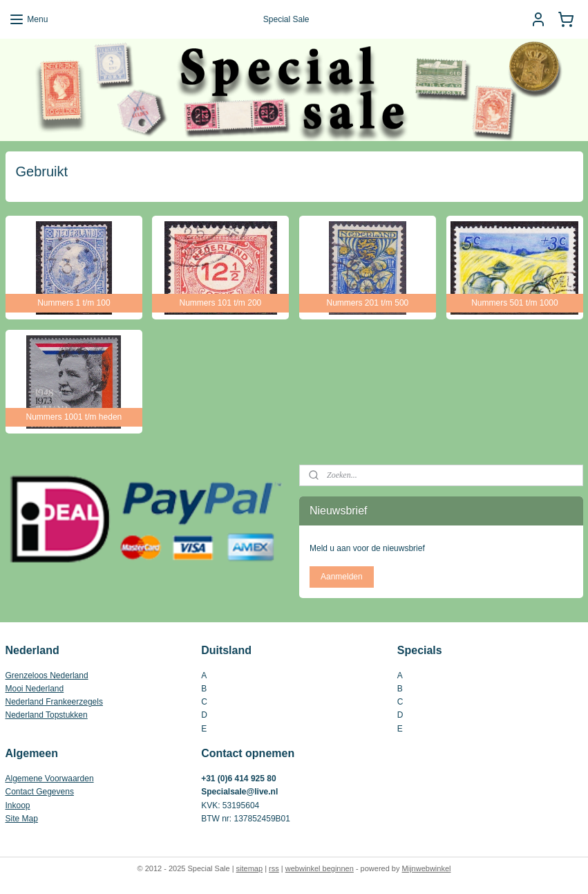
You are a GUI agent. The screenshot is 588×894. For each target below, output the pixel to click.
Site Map (22, 819)
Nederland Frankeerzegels (54, 702)
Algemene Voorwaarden (50, 779)
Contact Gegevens (40, 792)
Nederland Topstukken (47, 715)
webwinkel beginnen (320, 868)
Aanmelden (342, 577)
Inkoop (18, 805)
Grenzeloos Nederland (47, 676)
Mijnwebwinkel (427, 868)
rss (274, 868)
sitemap (250, 868)
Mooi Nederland (35, 689)
